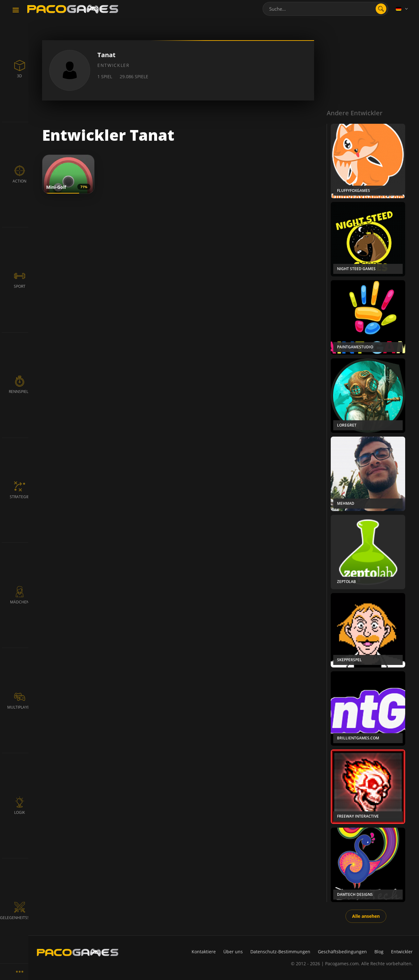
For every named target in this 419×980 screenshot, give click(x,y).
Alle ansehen (366, 916)
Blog (379, 952)
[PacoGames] (78, 952)
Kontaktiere (204, 952)
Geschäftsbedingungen (342, 952)
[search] (381, 9)
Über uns (233, 952)
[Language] (402, 9)
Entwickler (402, 952)
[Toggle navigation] (16, 10)
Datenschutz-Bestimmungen (280, 952)
